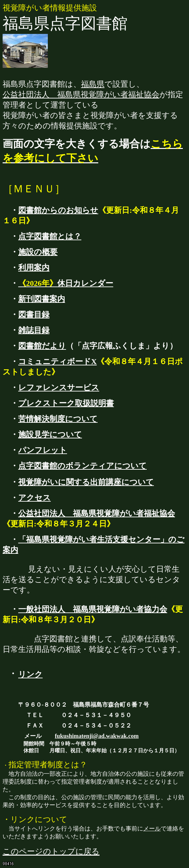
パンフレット (43, 450)
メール (152, 829)
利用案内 (34, 268)
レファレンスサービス (59, 388)
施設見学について (50, 434)
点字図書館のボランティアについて (82, 466)
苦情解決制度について (58, 419)
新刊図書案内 (42, 299)
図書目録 (34, 315)
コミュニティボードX (57, 361)
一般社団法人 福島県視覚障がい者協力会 (93, 609)
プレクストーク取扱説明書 (66, 403)
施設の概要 (38, 252)
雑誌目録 (34, 330)
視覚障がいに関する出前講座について (86, 482)
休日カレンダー (66, 283)
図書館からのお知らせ (58, 210)
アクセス (34, 498)
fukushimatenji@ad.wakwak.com (97, 736)
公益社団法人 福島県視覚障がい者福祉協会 (81, 95)
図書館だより (42, 346)
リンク (30, 674)
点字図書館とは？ (50, 236)
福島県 (93, 84)
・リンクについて (35, 819)
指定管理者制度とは (44, 765)
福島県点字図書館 (65, 23)
